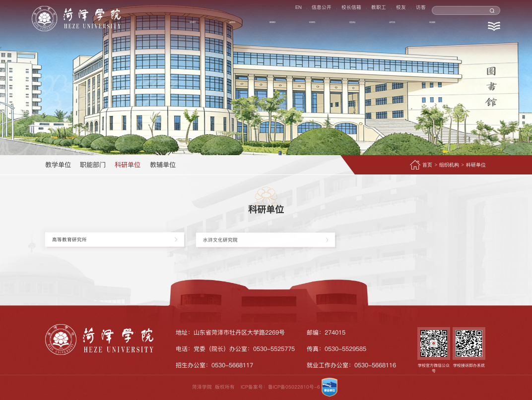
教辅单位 (163, 165)
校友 (398, 11)
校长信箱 (342, 11)
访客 (421, 11)
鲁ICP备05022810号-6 (294, 387)
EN (284, 11)
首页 (427, 165)
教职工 (373, 11)
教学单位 (58, 165)
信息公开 (310, 11)
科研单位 (128, 165)
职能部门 (93, 165)
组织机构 (449, 165)
